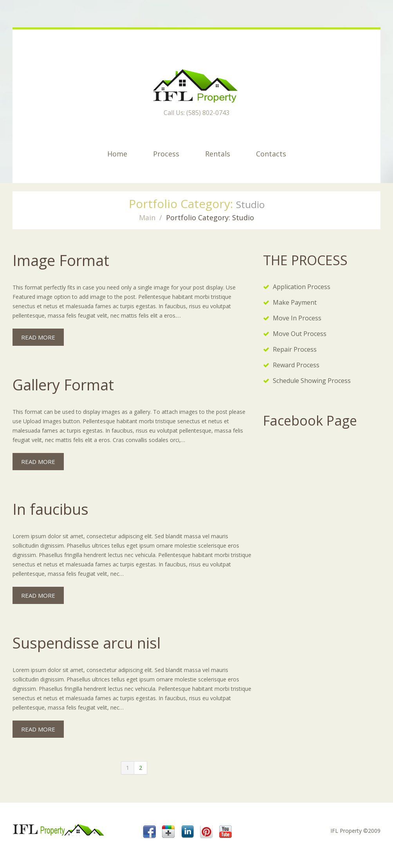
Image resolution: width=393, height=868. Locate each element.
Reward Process (296, 365)
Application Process (302, 287)
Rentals (218, 154)
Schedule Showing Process (312, 381)
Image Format (61, 260)
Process (166, 154)
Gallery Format (63, 385)
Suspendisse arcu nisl (87, 643)
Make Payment (295, 302)
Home (117, 154)
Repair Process (295, 349)
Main (147, 217)
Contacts (271, 154)
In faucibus (50, 509)
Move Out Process (300, 334)
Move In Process (297, 318)
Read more (38, 337)
